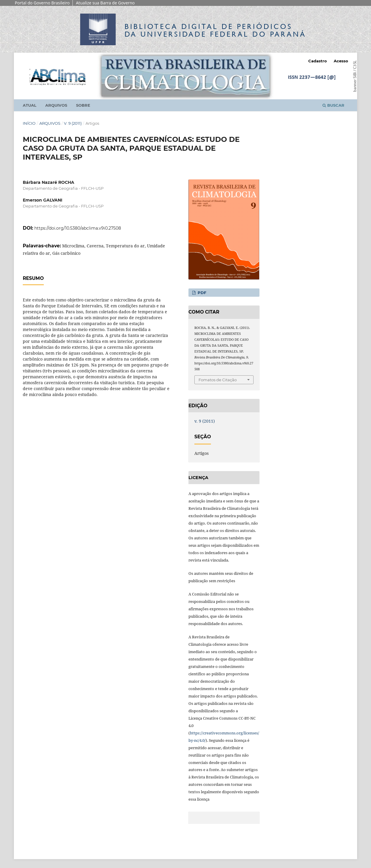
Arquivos (56, 105)
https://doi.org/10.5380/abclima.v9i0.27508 (78, 228)
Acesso (341, 61)
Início (29, 123)
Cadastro (318, 61)
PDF (201, 293)
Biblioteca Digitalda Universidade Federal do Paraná (215, 30)
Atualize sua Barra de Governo (105, 3)
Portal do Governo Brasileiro (42, 3)
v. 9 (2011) (73, 123)
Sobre (83, 105)
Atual (30, 105)
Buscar (333, 105)
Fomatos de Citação (218, 380)
